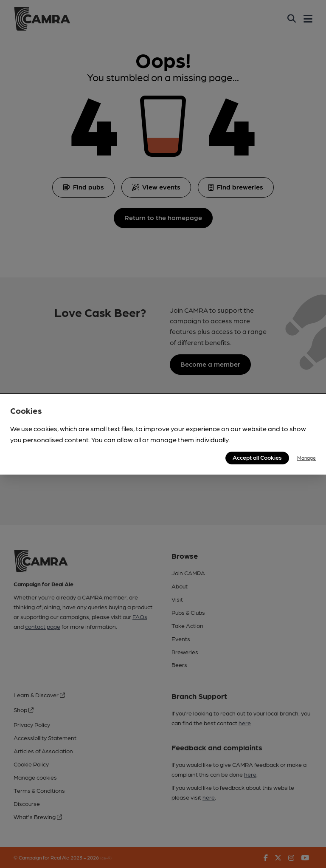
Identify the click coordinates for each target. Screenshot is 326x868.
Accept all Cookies (257, 457)
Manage (306, 458)
